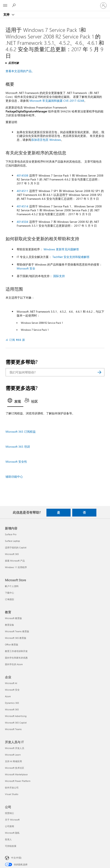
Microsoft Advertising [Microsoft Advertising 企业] (16, 716)
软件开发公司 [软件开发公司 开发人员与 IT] (12, 788)
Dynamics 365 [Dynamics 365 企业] (12, 703)
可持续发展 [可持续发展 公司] (11, 846)
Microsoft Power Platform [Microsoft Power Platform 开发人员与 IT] (18, 781)
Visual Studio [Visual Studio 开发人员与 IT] (12, 794)
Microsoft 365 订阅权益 (21, 432)
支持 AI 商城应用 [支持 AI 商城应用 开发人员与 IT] (13, 761)
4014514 (22, 206)
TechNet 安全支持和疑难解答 (71, 257)
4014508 (22, 175)
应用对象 (14, 63)
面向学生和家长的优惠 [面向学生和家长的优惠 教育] (16, 658)
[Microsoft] (55, 3)
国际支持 (59, 276)
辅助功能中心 (14, 477)
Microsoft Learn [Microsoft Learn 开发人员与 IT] (13, 755)
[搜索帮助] (14, 5)
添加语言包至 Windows (46, 140)
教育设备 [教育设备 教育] (9, 625)
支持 (7, 14)
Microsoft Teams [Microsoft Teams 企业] (13, 729)
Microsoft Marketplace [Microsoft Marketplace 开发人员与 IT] (16, 774)
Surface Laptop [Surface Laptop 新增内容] (12, 541)
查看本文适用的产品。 (20, 71)
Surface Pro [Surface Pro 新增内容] (11, 534)
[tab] (15, 402)
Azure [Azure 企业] (8, 696)
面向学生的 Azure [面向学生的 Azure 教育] (14, 664)
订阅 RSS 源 (17, 340)
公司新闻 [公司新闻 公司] (9, 826)
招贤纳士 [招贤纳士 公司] (9, 813)
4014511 (22, 191)
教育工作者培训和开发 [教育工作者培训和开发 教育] (16, 651)
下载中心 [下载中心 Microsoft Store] (9, 593)
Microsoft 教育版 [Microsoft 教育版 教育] (13, 618)
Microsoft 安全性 (16, 462)
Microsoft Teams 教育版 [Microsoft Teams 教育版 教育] (17, 631)
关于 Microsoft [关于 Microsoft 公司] (12, 820)
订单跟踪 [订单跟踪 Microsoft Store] (9, 599)
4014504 (22, 222)
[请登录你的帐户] (103, 6)
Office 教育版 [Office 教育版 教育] (12, 644)
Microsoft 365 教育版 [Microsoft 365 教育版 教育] (16, 638)
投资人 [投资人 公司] (8, 839)
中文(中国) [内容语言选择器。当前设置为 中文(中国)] (16, 857)
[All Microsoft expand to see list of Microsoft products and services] (5, 6)
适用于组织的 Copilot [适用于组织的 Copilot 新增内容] (16, 547)
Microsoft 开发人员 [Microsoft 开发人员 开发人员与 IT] (15, 748)
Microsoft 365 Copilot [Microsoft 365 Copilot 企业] (16, 723)
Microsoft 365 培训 (18, 447)
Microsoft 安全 (26, 268)
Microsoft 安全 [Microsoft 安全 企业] (12, 690)
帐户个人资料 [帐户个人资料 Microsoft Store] (12, 586)
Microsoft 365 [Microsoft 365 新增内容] (12, 554)
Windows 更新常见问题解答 (61, 249)
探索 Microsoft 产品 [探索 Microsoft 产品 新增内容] (15, 561)
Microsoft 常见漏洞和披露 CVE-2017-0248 (57, 101)
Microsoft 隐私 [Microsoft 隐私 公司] (12, 833)
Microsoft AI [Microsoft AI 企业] (11, 683)
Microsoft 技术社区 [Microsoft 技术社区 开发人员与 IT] (15, 768)
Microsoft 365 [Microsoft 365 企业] (12, 709)
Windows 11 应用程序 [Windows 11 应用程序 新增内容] (16, 567)
